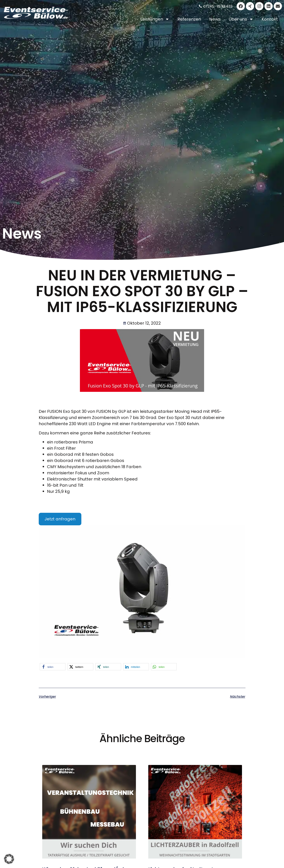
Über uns (241, 19)
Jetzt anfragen (60, 519)
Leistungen (155, 19)
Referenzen (189, 19)
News (215, 19)
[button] (53, 667)
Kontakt (270, 19)
